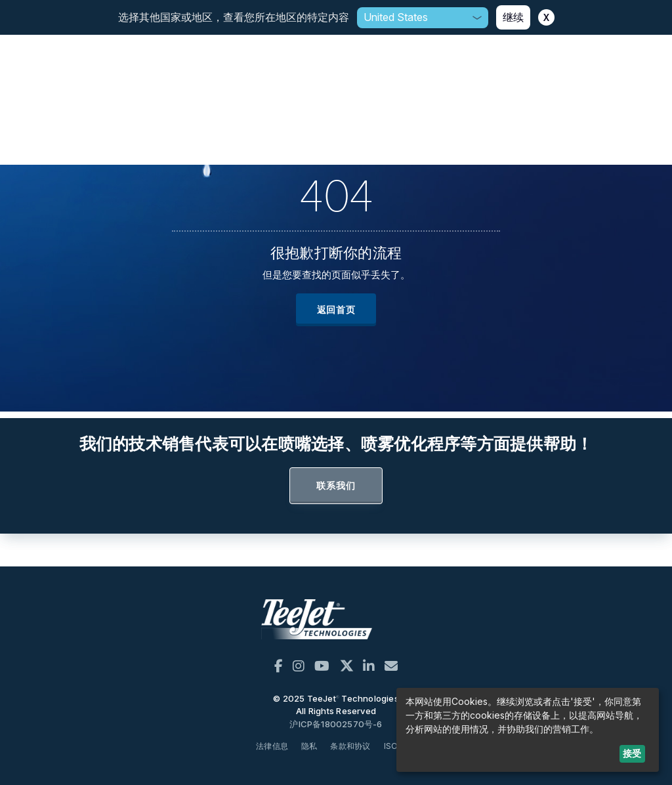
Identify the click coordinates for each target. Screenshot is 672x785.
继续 (513, 17)
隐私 (309, 746)
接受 (632, 753)
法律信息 (272, 746)
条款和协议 (350, 746)
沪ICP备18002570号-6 (336, 724)
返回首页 (336, 309)
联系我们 (336, 485)
